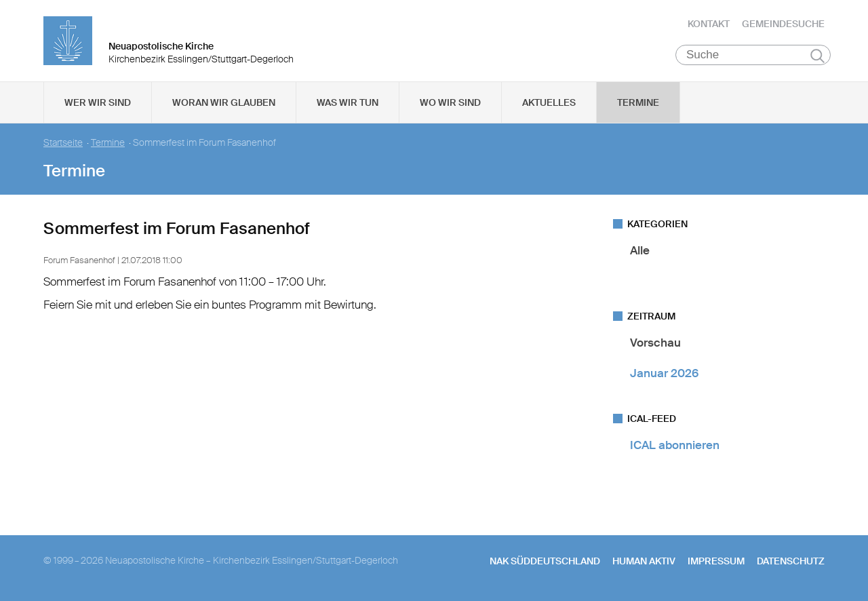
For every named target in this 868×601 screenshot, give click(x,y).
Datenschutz (791, 561)
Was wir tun (348, 102)
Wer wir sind (98, 102)
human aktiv (644, 561)
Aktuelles (549, 102)
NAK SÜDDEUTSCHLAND (545, 561)
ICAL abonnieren (675, 445)
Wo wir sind (450, 102)
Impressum (716, 561)
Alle (640, 250)
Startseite (63, 143)
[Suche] (753, 55)
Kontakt (709, 24)
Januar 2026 (664, 373)
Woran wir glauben (224, 102)
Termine (638, 102)
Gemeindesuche (783, 24)
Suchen (817, 56)
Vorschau (655, 343)
